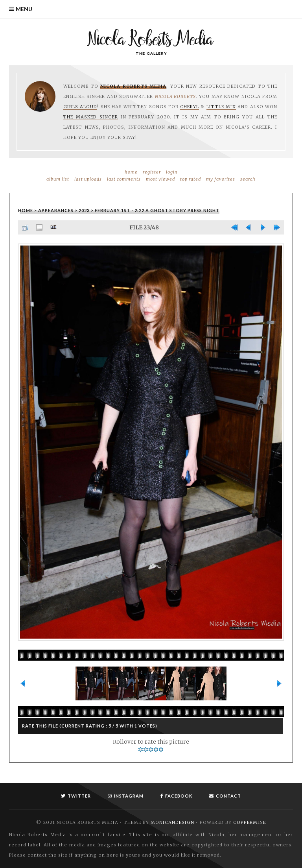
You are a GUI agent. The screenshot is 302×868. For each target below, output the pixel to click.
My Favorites (221, 179)
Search (248, 179)
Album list (58, 179)
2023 (84, 210)
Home (131, 172)
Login (172, 172)
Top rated (191, 179)
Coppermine (250, 822)
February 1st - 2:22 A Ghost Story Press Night (157, 210)
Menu (24, 9)
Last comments (124, 179)
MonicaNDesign (172, 822)
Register (152, 172)
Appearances (56, 210)
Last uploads (88, 179)
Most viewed (160, 179)
